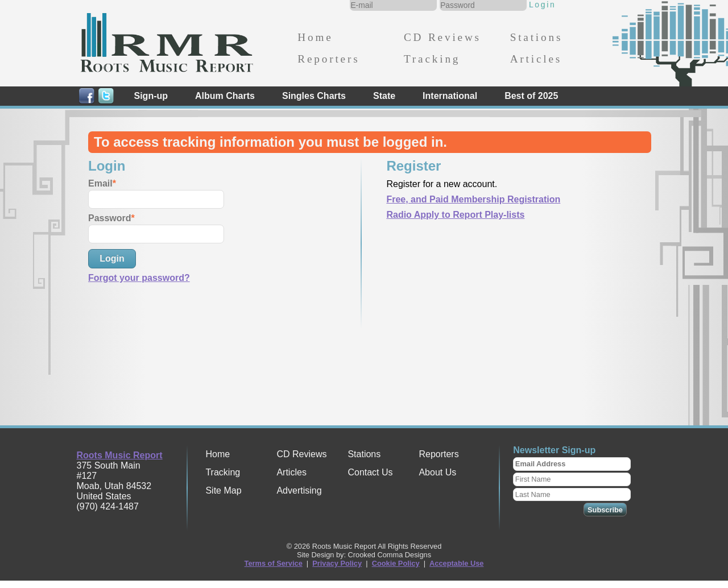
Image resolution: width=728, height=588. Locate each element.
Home (315, 37)
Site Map (223, 490)
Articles (536, 59)
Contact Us (370, 472)
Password (110, 218)
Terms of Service (274, 563)
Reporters (328, 59)
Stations (537, 37)
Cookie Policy (396, 563)
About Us (437, 472)
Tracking (432, 59)
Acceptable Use (456, 563)
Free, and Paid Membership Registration (473, 199)
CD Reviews (442, 37)
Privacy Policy (337, 563)
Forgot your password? (139, 278)
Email (100, 183)
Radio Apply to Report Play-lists (455, 215)
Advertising (299, 490)
